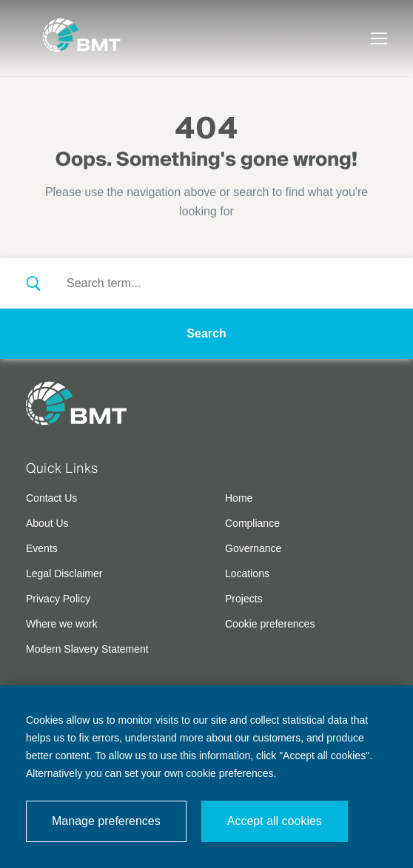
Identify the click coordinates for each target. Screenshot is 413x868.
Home (239, 498)
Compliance (252, 523)
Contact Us (51, 498)
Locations (247, 573)
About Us (47, 523)
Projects (244, 599)
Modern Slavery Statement (87, 649)
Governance (253, 548)
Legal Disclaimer (64, 573)
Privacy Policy (58, 599)
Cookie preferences (270, 624)
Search (206, 333)
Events (42, 548)
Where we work (61, 624)
